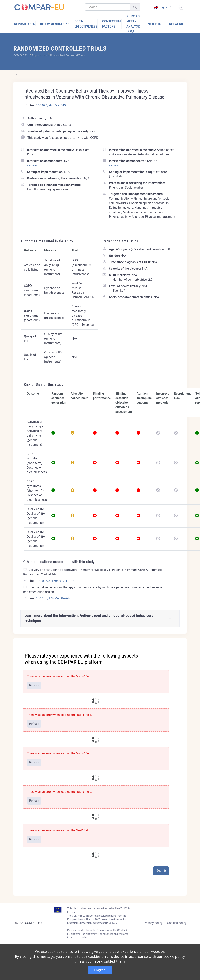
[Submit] (135, 7)
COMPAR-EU (33, 923)
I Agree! (100, 970)
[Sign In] (181, 7)
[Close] (181, 641)
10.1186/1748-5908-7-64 (53, 598)
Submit (161, 871)
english (161, 7)
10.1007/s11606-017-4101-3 (55, 581)
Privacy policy (153, 923)
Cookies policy (177, 923)
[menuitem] (25, 24)
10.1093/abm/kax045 (51, 105)
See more (32, 166)
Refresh (34, 685)
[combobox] (163, 7)
